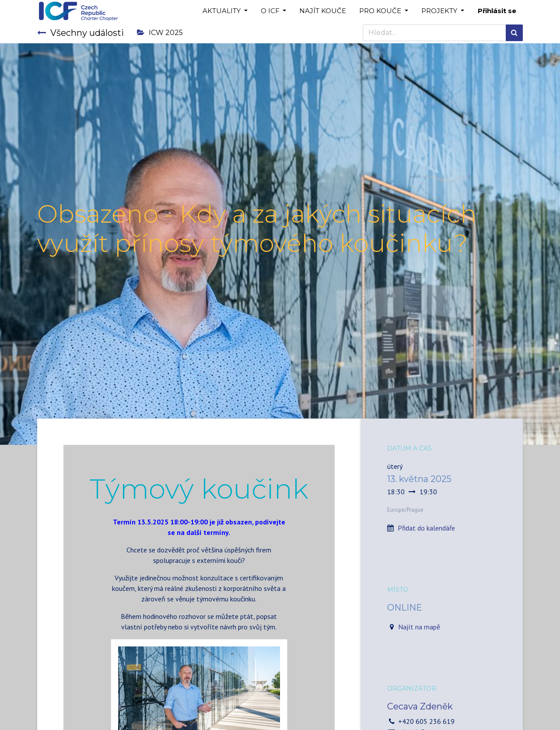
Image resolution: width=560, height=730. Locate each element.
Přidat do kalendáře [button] (426, 528)
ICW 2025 (160, 33)
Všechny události (80, 33)
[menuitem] (323, 11)
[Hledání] (514, 33)
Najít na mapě (419, 627)
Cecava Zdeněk (420, 706)
